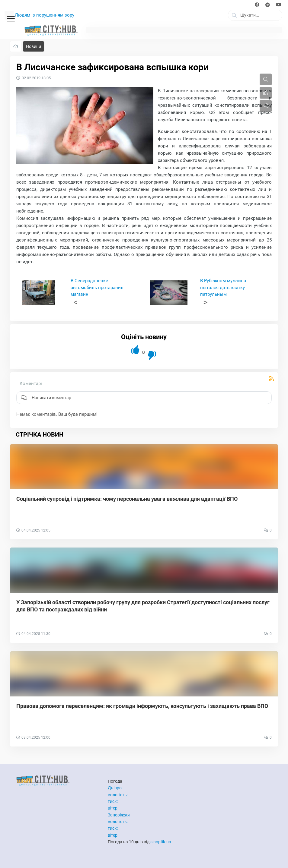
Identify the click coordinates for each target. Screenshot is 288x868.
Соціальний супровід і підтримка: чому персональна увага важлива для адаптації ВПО (127, 499)
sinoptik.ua (161, 842)
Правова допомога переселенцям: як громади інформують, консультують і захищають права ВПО (142, 706)
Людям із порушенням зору (45, 15)
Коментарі (31, 383)
